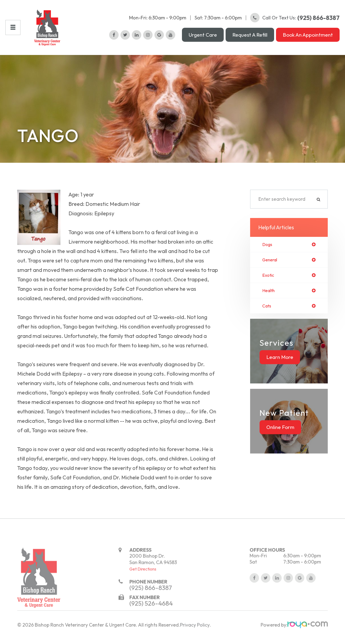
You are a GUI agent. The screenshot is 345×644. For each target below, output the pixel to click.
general (271, 260)
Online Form (280, 429)
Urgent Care (203, 35)
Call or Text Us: (295, 18)
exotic (269, 276)
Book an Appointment (308, 35)
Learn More (280, 359)
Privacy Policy (195, 638)
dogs (268, 245)
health (270, 292)
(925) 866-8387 (151, 600)
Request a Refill (250, 35)
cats (267, 308)
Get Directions (143, 581)
